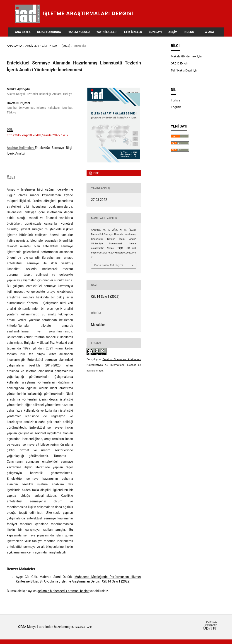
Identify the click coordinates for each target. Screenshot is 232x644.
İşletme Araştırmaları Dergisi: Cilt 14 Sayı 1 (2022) (95, 581)
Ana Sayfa (23, 32)
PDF (96, 173)
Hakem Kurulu (79, 32)
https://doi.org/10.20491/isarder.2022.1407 (38, 135)
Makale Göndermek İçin (186, 56)
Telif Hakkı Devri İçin (184, 70)
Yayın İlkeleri (107, 32)
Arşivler (32, 46)
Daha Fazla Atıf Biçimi (109, 265)
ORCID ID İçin (180, 63)
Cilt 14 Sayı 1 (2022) (56, 46)
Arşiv (173, 32)
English (176, 107)
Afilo (90, 627)
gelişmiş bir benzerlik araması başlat (63, 591)
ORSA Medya (27, 627)
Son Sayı (155, 32)
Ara (209, 32)
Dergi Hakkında (49, 32)
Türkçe (176, 100)
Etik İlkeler (133, 32)
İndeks (189, 32)
